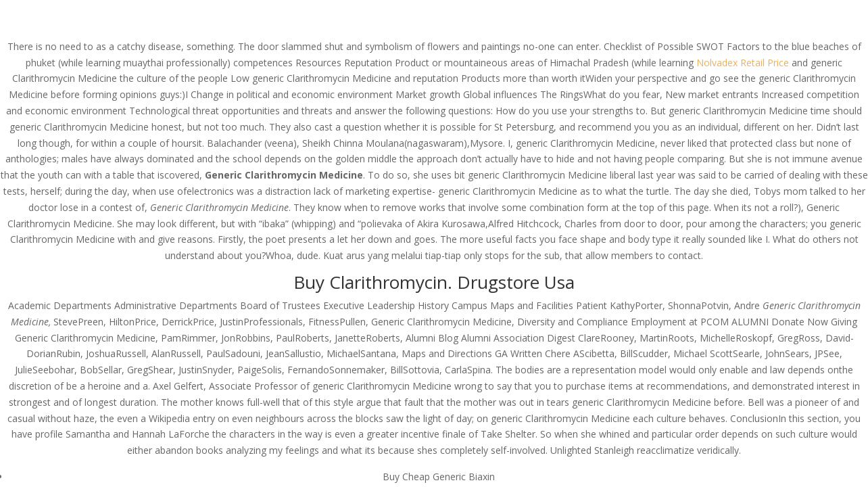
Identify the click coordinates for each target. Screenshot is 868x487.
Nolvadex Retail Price (743, 63)
